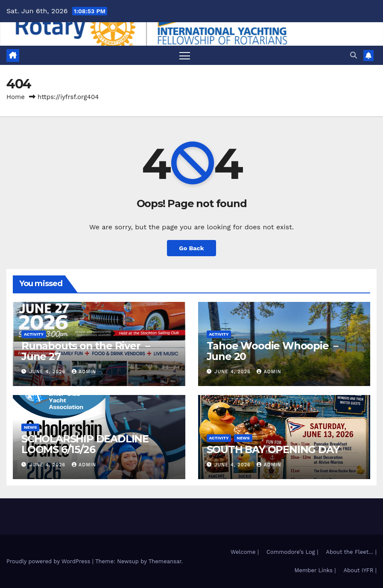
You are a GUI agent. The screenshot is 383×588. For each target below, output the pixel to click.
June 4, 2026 (48, 372)
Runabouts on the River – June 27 (86, 351)
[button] (354, 55)
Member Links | (315, 570)
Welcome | (245, 552)
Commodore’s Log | (292, 552)
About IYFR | (360, 570)
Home (16, 97)
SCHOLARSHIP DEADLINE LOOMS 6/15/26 (85, 444)
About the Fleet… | (351, 552)
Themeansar (165, 561)
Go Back (191, 248)
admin (84, 372)
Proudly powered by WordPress (49, 561)
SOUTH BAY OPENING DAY (273, 449)
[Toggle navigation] (185, 55)
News (30, 427)
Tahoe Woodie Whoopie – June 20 (272, 351)
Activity (34, 334)
